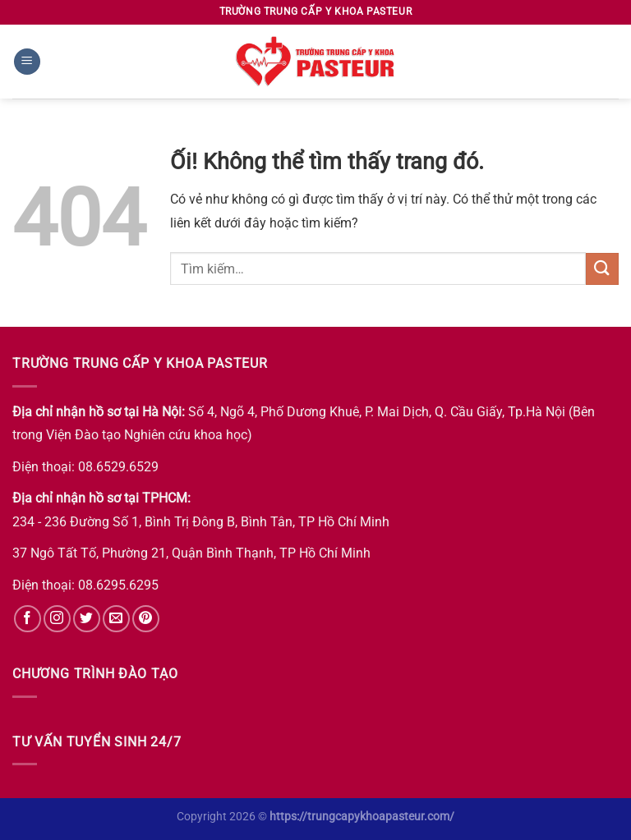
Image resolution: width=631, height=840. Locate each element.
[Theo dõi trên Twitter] (87, 619)
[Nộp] (602, 269)
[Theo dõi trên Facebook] (28, 619)
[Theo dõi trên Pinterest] (146, 619)
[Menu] (27, 62)
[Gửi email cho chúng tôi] (116, 619)
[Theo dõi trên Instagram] (57, 619)
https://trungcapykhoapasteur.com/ (362, 817)
